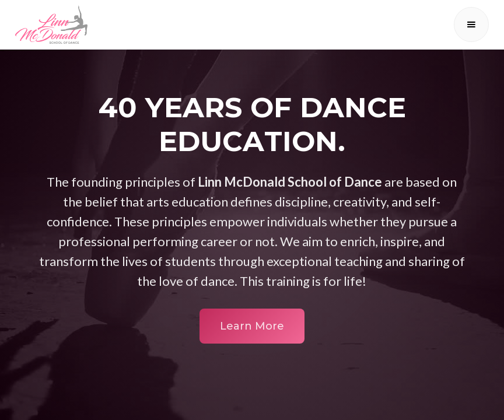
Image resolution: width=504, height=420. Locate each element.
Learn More (252, 326)
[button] (471, 24)
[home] (51, 24)
